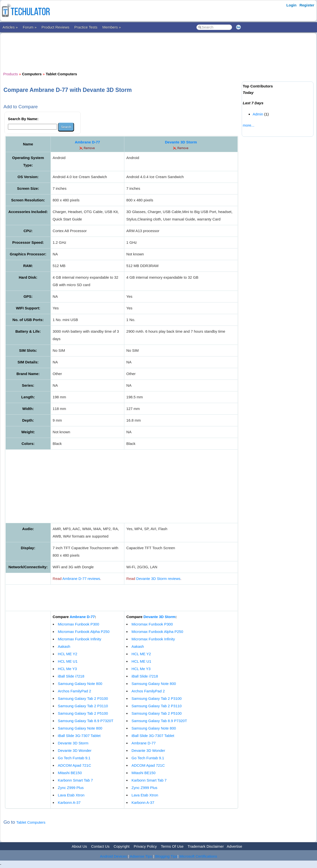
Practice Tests (86, 27)
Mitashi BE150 (70, 773)
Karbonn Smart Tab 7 (75, 780)
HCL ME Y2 (68, 654)
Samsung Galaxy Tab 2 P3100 (83, 698)
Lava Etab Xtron (71, 795)
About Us (79, 846)
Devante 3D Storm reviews (158, 579)
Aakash (64, 646)
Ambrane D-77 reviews (81, 579)
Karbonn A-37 (69, 802)
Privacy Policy (145, 846)
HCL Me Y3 (67, 669)
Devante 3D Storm (181, 142)
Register (307, 5)
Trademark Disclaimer (206, 846)
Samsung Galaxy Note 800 (80, 684)
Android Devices (114, 856)
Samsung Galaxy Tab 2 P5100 (83, 713)
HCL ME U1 (68, 661)
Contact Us (100, 846)
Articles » (10, 27)
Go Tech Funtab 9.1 (74, 758)
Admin (258, 114)
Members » (112, 27)
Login (291, 5)
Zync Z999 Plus (71, 788)
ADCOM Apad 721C (75, 765)
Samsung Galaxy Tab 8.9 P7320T (86, 721)
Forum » (30, 27)
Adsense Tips (141, 856)
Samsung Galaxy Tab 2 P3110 (83, 706)
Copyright (122, 846)
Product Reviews (56, 27)
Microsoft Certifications (198, 856)
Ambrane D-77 (87, 142)
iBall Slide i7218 (71, 676)
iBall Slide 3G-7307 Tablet (79, 736)
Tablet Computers (31, 822)
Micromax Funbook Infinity (80, 639)
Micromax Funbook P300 (79, 624)
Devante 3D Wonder (75, 750)
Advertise (234, 846)
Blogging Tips (166, 856)
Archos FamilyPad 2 (75, 691)
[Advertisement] (122, 52)
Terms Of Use (172, 846)
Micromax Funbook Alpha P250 (84, 632)
